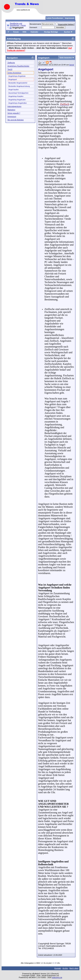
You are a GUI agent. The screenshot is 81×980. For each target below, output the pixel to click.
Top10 (10, 69)
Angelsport (13, 79)
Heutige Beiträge (51, 32)
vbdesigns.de (57, 977)
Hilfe (25, 32)
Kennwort (33, 27)
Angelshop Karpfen (16, 96)
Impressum (12, 116)
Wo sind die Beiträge (16, 120)
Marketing (11, 110)
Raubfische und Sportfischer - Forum (18, 24)
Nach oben (74, 968)
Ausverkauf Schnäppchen (18, 93)
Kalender (34, 32)
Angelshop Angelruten (17, 100)
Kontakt (58, 968)
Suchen (68, 32)
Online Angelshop (14, 73)
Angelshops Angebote (17, 76)
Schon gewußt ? (14, 113)
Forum (16, 32)
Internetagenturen (14, 106)
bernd (72, 65)
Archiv (65, 968)
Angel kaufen (14, 90)
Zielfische (11, 63)
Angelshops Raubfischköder (18, 66)
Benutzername (35, 24)
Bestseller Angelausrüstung (19, 86)
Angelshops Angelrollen (18, 103)
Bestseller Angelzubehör (18, 83)
